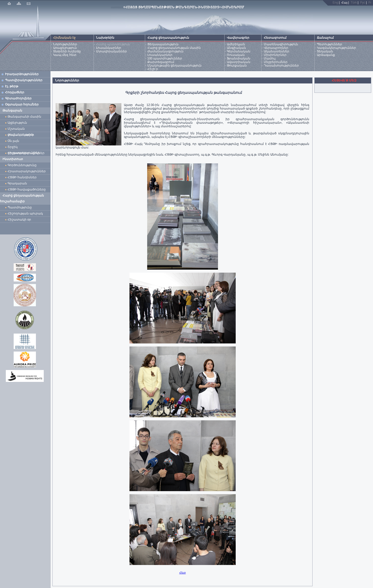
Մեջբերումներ (276, 62)
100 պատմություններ (165, 58)
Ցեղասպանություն (163, 44)
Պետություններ (330, 44)
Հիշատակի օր (19, 220)
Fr (370, 3)
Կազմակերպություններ (336, 48)
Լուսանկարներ (109, 48)
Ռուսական (236, 55)
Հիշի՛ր (153, 69)
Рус (363, 3)
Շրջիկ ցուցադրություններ (25, 148)
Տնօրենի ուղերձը (67, 51)
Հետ (183, 573)
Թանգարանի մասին (24, 117)
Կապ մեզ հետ (65, 55)
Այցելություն (17, 123)
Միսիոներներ (275, 55)
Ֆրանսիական (239, 58)
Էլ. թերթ (12, 86)
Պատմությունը (20, 207)
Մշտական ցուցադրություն (21, 129)
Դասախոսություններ (281, 66)
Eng (335, 3)
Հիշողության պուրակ (25, 213)
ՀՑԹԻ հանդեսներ (23, 177)
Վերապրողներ (276, 48)
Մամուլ (270, 58)
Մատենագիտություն (281, 44)
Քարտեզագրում (161, 62)
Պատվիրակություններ (24, 80)
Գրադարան (17, 183)
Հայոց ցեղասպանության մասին (174, 48)
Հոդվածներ (15, 92)
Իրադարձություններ (22, 74)
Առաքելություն (65, 48)
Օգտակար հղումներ (22, 104)
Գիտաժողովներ (18, 98)
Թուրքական (237, 66)
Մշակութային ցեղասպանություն (174, 66)
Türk (354, 3)
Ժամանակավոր (21, 135)
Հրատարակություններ (27, 171)
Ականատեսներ (277, 51)
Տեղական (325, 51)
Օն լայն (14, 141)
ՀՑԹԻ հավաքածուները (27, 189)
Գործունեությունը (22, 165)
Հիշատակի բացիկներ (27, 153)
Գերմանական (239, 51)
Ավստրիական (239, 62)
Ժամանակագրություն (166, 51)
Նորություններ (65, 44)
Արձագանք (326, 55)
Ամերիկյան (236, 44)
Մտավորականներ (112, 51)
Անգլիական (236, 48)
